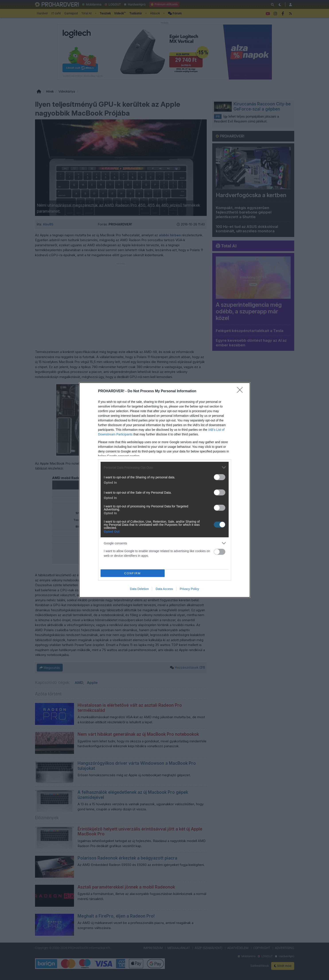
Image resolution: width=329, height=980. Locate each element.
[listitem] (165, 467)
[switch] (220, 477)
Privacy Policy (189, 589)
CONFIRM (133, 573)
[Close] (241, 391)
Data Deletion (139, 589)
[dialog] (165, 490)
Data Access (164, 589)
